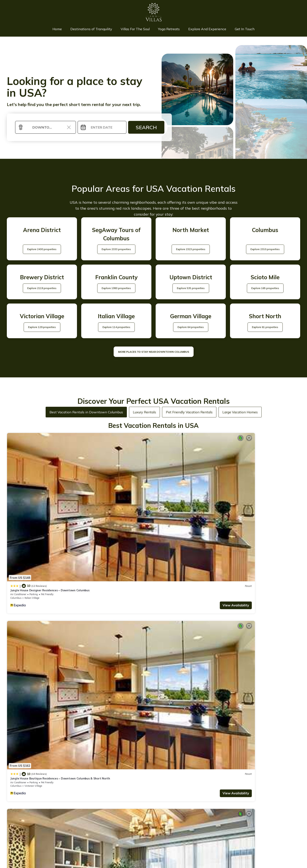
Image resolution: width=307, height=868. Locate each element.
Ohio (87, 575)
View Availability (59, 501)
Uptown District (33, 575)
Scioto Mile (178, 575)
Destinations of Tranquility (94, 30)
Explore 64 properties (191, 329)
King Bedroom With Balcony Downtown (185, 568)
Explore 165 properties (265, 290)
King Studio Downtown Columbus (33, 568)
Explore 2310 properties (265, 251)
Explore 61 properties (265, 329)
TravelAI (200, 844)
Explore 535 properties (191, 290)
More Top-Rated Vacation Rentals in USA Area (154, 796)
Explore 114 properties (116, 329)
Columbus (16, 493)
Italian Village (32, 493)
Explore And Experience (204, 30)
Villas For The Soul (136, 30)
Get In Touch (240, 30)
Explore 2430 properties (42, 251)
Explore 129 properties (42, 329)
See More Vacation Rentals (154, 605)
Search (146, 129)
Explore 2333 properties (116, 251)
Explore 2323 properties (191, 251)
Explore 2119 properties (42, 290)
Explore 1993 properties (116, 290)
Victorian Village (107, 493)
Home (62, 30)
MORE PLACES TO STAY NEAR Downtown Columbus (154, 353)
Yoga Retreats (168, 30)
